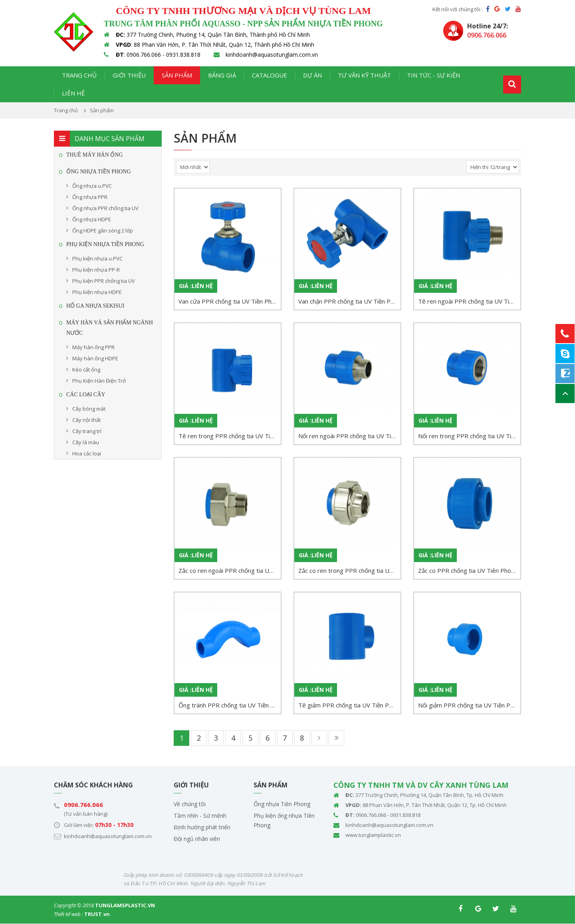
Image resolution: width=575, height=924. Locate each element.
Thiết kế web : (68, 914)
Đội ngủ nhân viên (197, 839)
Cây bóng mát (89, 409)
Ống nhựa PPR (90, 197)
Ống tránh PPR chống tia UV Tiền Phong (230, 705)
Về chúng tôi (190, 804)
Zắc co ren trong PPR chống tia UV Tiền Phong (349, 570)
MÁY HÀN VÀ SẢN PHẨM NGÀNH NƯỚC (110, 328)
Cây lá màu (86, 442)
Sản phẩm (177, 75)
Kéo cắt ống (86, 370)
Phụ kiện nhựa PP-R (96, 270)
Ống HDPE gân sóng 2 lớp (103, 231)
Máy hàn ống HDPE (95, 358)
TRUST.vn (97, 914)
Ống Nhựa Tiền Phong (99, 172)
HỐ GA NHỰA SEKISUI (95, 306)
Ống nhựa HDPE (92, 219)
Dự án (312, 75)
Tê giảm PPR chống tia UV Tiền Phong (349, 705)
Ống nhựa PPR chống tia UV (105, 208)
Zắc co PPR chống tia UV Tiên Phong (468, 570)
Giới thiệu (129, 75)
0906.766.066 (83, 805)
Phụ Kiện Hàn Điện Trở (99, 381)
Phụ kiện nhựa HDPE (97, 292)
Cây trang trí (87, 431)
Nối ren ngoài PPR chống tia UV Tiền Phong (349, 436)
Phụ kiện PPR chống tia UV (104, 281)
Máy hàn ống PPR (93, 347)
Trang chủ (79, 75)
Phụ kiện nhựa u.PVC (97, 258)
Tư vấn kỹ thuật (364, 75)
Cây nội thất (86, 420)
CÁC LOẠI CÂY (86, 394)
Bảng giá (222, 75)
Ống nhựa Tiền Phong (282, 804)
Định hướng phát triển (202, 828)
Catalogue (270, 75)
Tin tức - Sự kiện (433, 75)
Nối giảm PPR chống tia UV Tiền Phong (469, 705)
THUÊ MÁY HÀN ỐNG (95, 155)
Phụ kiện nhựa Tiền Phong (105, 244)
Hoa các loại (87, 453)
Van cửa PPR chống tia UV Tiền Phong (230, 301)
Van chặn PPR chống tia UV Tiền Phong (349, 301)
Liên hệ (73, 93)
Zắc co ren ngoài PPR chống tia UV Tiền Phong (230, 570)
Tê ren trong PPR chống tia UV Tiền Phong (230, 436)
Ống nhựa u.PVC (92, 186)
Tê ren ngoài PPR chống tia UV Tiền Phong (469, 301)
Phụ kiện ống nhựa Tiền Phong (284, 821)
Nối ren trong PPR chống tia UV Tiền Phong (469, 436)
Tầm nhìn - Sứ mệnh (200, 816)
